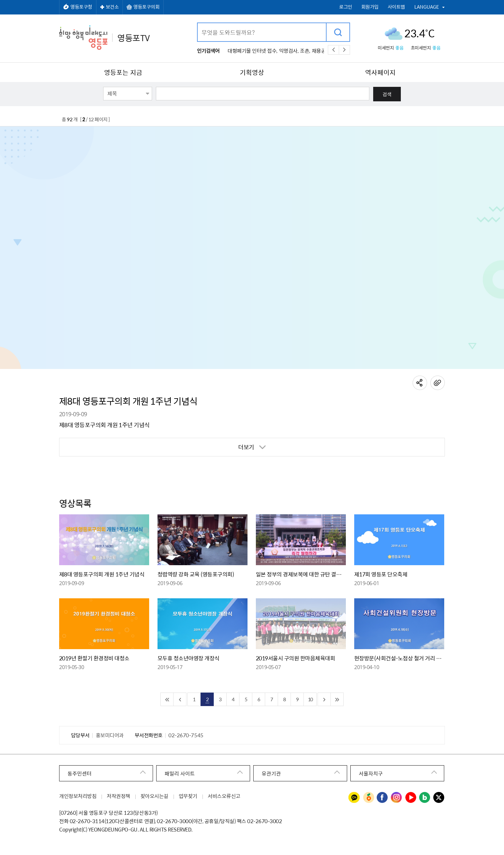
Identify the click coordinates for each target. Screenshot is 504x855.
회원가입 (370, 7)
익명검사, (289, 51)
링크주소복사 (437, 383)
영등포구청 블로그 (425, 798)
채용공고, (322, 51)
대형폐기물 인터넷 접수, (252, 51)
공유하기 (420, 383)
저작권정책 (118, 796)
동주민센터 (80, 773)
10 (310, 699)
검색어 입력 (198, 23)
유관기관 (271, 773)
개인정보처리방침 (78, 796)
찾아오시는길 (154, 796)
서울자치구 (371, 773)
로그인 (346, 7)
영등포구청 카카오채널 (354, 798)
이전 (333, 50)
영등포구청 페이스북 (382, 798)
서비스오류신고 (224, 796)
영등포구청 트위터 (439, 798)
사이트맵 (396, 7)
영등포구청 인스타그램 (397, 798)
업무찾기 (188, 796)
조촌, (305, 51)
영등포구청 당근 (368, 798)
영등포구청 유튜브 (411, 798)
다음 (344, 50)
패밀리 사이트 (180, 773)
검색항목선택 (103, 86)
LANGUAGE (427, 7)
